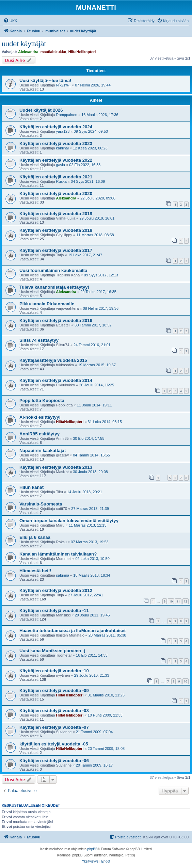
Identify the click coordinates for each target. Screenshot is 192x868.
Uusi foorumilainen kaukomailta (53, 270)
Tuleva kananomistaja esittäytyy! (54, 287)
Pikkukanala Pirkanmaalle (47, 304)
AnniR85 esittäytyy (39, 434)
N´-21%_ (63, 85)
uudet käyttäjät (24, 44)
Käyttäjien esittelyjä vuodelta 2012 (56, 590)
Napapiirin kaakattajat (43, 451)
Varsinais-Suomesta (41, 504)
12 (186, 601)
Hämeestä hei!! (35, 571)
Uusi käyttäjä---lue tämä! (45, 81)
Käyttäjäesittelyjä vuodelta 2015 (53, 360)
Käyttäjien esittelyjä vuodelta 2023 (56, 143)
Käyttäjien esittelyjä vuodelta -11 (54, 610)
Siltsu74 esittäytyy (39, 340)
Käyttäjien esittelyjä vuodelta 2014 (56, 380)
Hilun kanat (31, 487)
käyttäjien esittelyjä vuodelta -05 (54, 744)
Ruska (61, 181)
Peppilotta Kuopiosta (42, 400)
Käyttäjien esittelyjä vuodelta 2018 (56, 230)
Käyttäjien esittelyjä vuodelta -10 (54, 671)
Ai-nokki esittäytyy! (40, 417)
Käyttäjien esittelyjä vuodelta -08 (54, 711)
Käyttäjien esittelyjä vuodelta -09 (54, 690)
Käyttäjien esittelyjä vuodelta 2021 (56, 177)
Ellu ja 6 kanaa (35, 537)
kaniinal (62, 148)
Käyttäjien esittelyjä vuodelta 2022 (56, 160)
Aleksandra (28, 52)
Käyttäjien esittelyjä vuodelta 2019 (56, 214)
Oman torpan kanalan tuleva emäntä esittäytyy (69, 521)
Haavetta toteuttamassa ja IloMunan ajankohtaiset (73, 631)
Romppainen (67, 115)
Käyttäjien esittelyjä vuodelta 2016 (56, 320)
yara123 (63, 131)
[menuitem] (10, 21)
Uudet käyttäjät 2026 (41, 110)
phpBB (93, 849)
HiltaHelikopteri (82, 52)
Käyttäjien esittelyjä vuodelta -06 (54, 761)
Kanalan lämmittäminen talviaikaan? (58, 554)
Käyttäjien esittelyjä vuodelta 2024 (56, 127)
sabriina (63, 575)
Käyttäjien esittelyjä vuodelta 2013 (56, 467)
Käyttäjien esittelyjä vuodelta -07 (54, 727)
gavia (61, 165)
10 (171, 601)
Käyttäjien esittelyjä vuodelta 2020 (56, 194)
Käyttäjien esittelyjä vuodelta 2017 (56, 250)
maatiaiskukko (53, 52)
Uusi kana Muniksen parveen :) (52, 651)
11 (178, 601)
